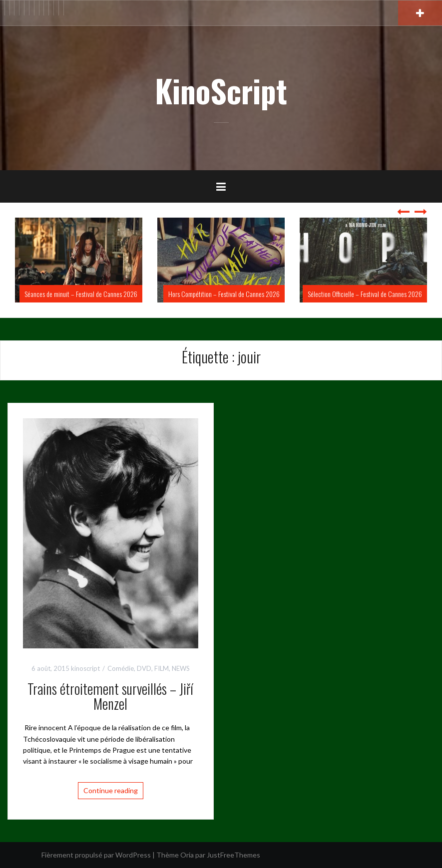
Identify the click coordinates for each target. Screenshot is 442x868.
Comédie (121, 668)
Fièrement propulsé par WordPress (96, 855)
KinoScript (221, 90)
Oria (187, 855)
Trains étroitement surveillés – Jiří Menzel (110, 696)
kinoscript (85, 668)
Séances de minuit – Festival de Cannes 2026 (81, 294)
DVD (144, 668)
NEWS (181, 668)
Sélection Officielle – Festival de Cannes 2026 (365, 294)
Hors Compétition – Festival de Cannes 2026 (224, 294)
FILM (162, 668)
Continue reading (111, 790)
